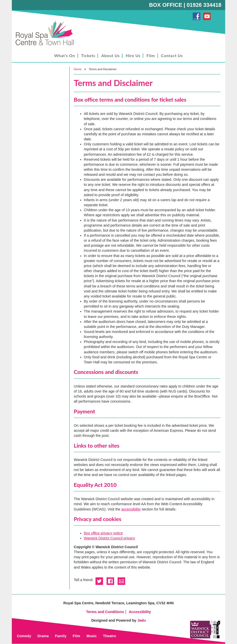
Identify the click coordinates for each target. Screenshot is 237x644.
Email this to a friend (121, 581)
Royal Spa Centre (47, 33)
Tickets (88, 55)
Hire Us (133, 55)
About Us (110, 55)
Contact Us (172, 55)
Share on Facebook (110, 581)
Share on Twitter (99, 581)
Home (78, 69)
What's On (65, 55)
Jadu (141, 620)
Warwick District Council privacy (109, 538)
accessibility (131, 509)
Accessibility (140, 612)
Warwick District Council (205, 630)
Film (151, 55)
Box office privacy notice (103, 533)
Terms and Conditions (105, 612)
